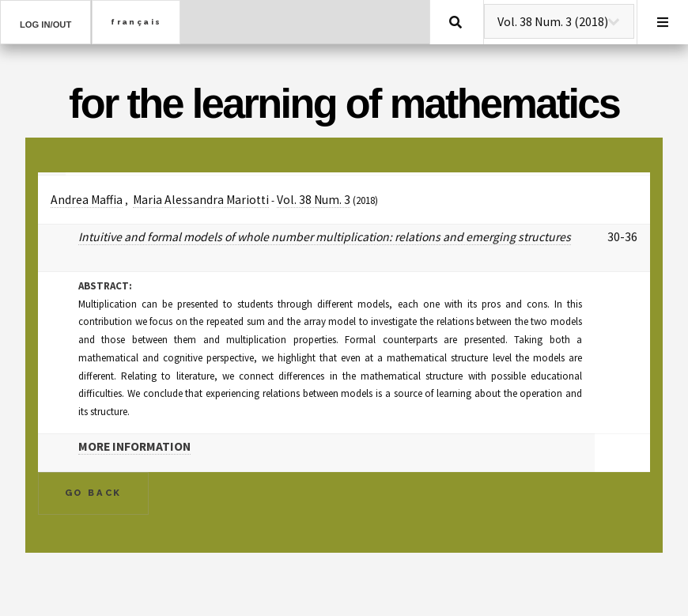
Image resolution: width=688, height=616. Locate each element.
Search (456, 22)
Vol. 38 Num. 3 (314, 200)
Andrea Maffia (87, 200)
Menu (663, 22)
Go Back (94, 493)
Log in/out (45, 25)
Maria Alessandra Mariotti (201, 200)
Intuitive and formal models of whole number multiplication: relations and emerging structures (325, 237)
